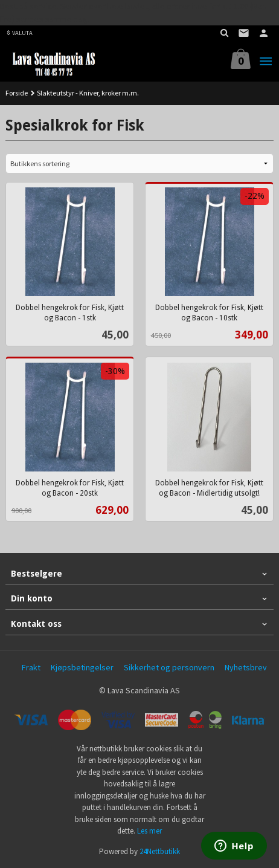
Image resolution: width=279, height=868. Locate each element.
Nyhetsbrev (246, 667)
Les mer (149, 831)
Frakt (31, 667)
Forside (17, 93)
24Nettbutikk (160, 851)
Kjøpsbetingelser (82, 667)
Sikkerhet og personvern (169, 667)
